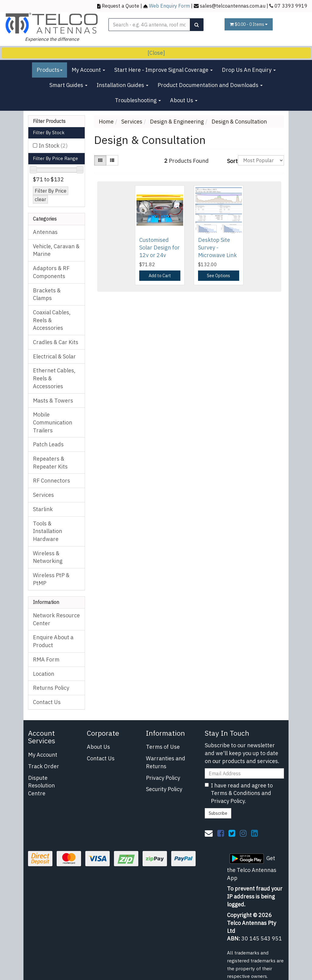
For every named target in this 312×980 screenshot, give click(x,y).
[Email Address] (244, 773)
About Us (184, 100)
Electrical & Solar (54, 356)
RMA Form (46, 659)
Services (43, 495)
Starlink (43, 509)
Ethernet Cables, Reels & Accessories (54, 378)
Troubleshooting (138, 100)
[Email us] (209, 833)
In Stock (53, 146)
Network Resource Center (56, 619)
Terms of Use (163, 747)
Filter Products (49, 121)
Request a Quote (121, 6)
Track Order (44, 766)
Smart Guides (68, 85)
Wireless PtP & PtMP (51, 579)
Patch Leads (48, 444)
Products (50, 70)
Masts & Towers (53, 401)
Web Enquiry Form (169, 6)
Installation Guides (122, 85)
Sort (230, 161)
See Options (218, 276)
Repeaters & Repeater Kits (50, 463)
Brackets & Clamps (47, 294)
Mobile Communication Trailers (53, 422)
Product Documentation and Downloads (210, 85)
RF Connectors (51, 481)
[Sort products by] (261, 160)
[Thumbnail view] (100, 160)
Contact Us (47, 702)
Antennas (45, 232)
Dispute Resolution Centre (41, 786)
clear (40, 199)
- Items (249, 24)
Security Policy (164, 789)
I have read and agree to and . (239, 793)
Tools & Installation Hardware (48, 531)
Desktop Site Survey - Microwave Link (217, 248)
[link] (221, 833)
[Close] (156, 53)
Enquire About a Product (53, 641)
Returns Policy (51, 688)
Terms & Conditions (236, 793)
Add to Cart (160, 276)
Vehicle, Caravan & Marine (56, 250)
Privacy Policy (163, 778)
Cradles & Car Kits (56, 342)
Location (44, 674)
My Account (88, 70)
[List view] (112, 160)
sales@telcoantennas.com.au (233, 6)
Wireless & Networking (48, 557)
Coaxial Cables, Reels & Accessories (52, 320)
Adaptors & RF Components (51, 272)
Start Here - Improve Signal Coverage (163, 70)
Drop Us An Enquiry (249, 70)
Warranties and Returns (166, 762)
